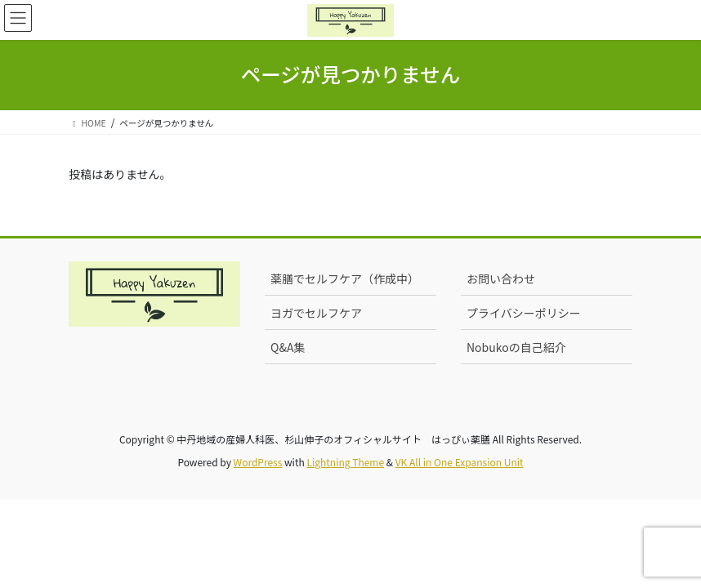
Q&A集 (288, 347)
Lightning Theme (345, 462)
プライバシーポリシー (524, 313)
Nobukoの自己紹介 (516, 347)
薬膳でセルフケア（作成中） (345, 278)
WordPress (258, 462)
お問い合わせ (501, 278)
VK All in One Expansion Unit (460, 462)
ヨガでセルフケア (316, 313)
